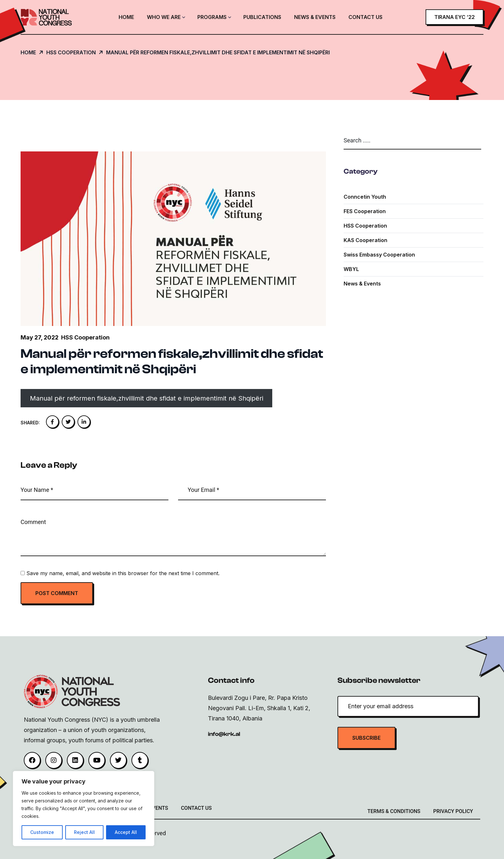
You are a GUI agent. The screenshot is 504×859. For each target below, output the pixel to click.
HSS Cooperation (365, 226)
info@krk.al (224, 734)
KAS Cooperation (365, 240)
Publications (262, 17)
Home (126, 17)
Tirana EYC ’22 (455, 17)
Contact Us (365, 17)
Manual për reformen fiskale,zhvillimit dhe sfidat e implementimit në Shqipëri (147, 398)
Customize (42, 832)
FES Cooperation (365, 211)
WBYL (351, 269)
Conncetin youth (365, 197)
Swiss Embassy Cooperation (379, 255)
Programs (212, 17)
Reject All (84, 832)
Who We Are (164, 17)
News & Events (315, 17)
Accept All (126, 832)
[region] (84, 809)
